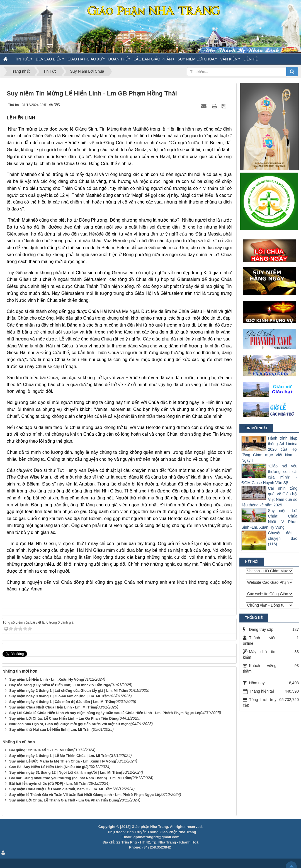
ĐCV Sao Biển (49, 59)
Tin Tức (22, 59)
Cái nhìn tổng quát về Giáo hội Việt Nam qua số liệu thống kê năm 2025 (269, 497)
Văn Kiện (229, 59)
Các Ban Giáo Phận (153, 59)
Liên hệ (251, 59)
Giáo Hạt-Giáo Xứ (85, 59)
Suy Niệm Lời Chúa (196, 59)
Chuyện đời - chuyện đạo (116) (283, 538)
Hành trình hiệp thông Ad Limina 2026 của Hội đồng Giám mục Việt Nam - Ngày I (269, 449)
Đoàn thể (118, 59)
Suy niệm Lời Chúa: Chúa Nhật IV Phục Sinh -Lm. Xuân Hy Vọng (269, 519)
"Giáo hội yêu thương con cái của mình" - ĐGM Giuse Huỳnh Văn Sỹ (269, 474)
